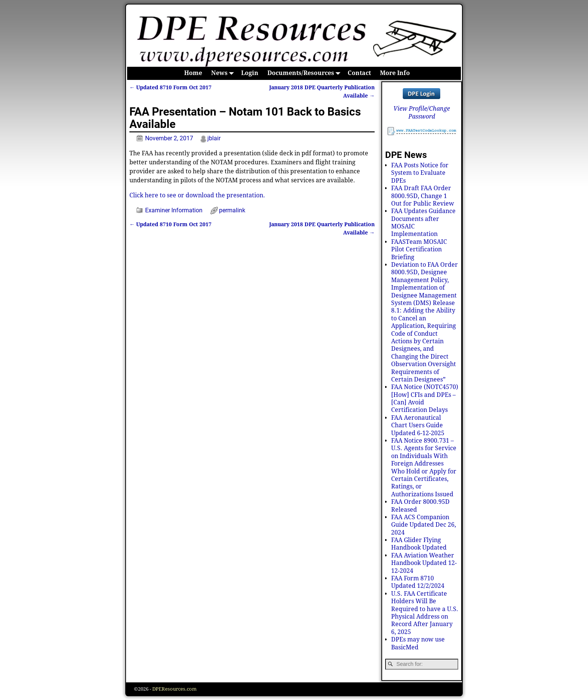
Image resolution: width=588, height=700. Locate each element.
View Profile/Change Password (422, 112)
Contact (359, 73)
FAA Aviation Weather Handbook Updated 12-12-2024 (424, 563)
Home (193, 73)
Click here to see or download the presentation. (197, 195)
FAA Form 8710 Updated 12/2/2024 (418, 582)
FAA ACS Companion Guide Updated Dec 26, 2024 (424, 525)
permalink (232, 210)
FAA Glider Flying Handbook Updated (419, 544)
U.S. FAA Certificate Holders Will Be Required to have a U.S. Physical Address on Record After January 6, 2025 (425, 613)
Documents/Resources (305, 73)
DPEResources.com (174, 689)
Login (250, 73)
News (224, 73)
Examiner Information (174, 210)
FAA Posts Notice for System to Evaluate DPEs (420, 173)
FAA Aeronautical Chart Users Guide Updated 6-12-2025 (418, 425)
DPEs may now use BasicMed (418, 643)
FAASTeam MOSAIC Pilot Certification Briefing (419, 249)
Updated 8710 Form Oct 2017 (170, 87)
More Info (395, 73)
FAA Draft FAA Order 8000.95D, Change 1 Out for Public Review (423, 196)
